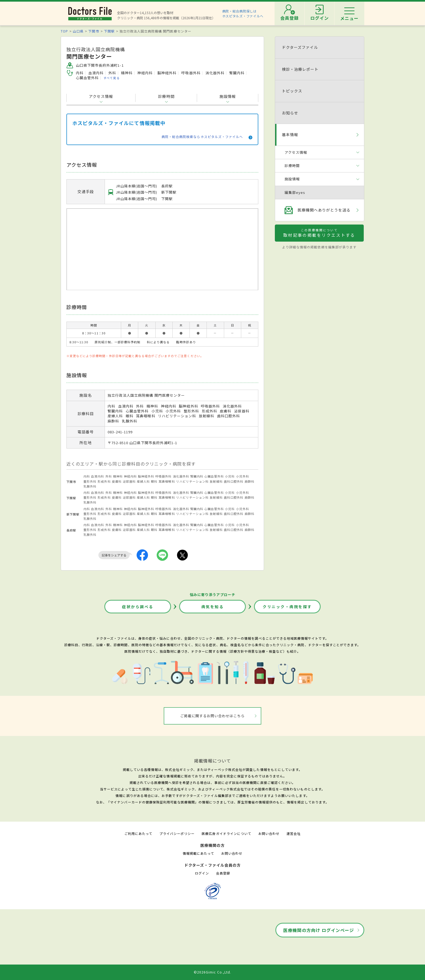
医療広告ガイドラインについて (226, 833)
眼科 (154, 481)
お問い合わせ (269, 833)
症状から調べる (138, 607)
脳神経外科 (146, 476)
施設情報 (228, 96)
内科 (87, 476)
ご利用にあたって (138, 833)
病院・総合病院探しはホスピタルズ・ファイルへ (243, 13)
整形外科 (90, 481)
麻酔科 (250, 481)
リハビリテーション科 (192, 481)
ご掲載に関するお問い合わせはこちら (213, 716)
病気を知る (213, 607)
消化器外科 (181, 476)
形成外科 (104, 481)
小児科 (230, 476)
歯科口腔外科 (234, 481)
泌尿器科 (129, 481)
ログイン (202, 873)
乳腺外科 (90, 486)
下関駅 (109, 31)
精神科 (118, 476)
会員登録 (223, 873)
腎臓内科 (197, 476)
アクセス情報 (101, 96)
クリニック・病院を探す (287, 607)
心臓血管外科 (214, 476)
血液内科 (98, 476)
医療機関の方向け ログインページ (319, 930)
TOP (64, 31)
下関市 (94, 31)
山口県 (78, 31)
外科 (109, 476)
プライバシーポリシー (177, 833)
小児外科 (243, 476)
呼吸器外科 (163, 476)
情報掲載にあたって (198, 853)
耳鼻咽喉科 (167, 481)
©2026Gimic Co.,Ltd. (212, 972)
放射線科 (216, 481)
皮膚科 (117, 481)
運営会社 (294, 833)
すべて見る (112, 78)
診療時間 (166, 96)
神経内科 (130, 476)
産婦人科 (143, 481)
